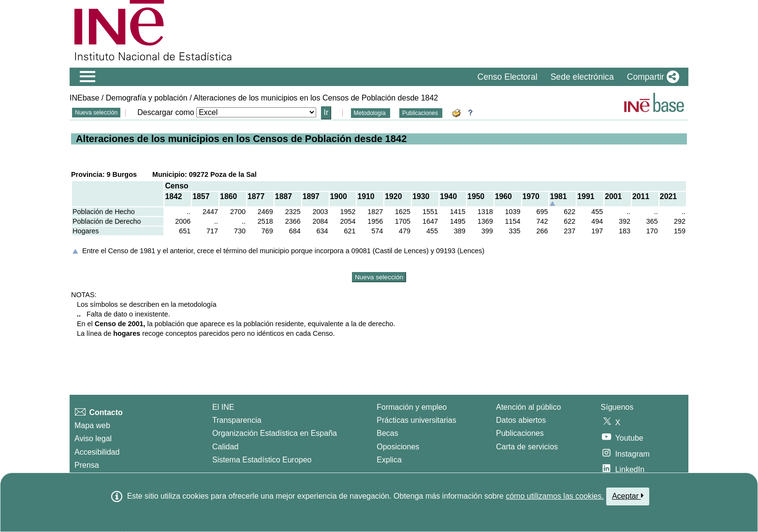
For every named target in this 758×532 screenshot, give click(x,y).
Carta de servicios (527, 447)
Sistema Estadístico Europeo (262, 460)
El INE (223, 407)
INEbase (84, 98)
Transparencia (237, 420)
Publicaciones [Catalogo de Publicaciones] (520, 433)
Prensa (87, 465)
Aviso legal (93, 439)
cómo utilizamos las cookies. (555, 496)
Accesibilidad (97, 452)
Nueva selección (96, 113)
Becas (387, 433)
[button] (651, 77)
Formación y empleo (412, 407)
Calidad (225, 447)
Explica (389, 460)
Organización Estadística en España (275, 433)
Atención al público (528, 407)
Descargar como (166, 112)
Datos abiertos (521, 420)
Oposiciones (398, 447)
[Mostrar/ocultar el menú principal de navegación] (88, 77)
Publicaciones (421, 113)
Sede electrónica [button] (582, 77)
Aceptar (628, 496)
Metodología (371, 113)
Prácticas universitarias (416, 420)
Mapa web (92, 425)
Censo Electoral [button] (507, 77)
